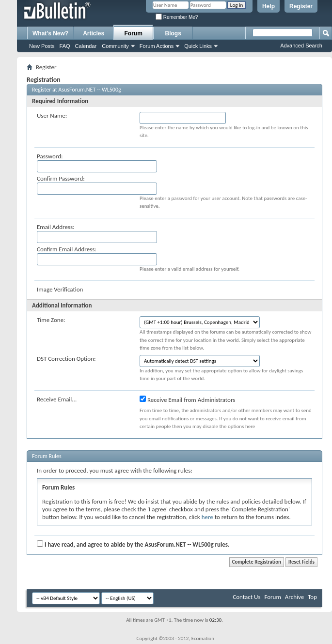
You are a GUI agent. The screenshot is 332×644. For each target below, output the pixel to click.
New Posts (42, 46)
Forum (134, 33)
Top (312, 597)
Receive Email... (57, 399)
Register (301, 6)
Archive (294, 597)
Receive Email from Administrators (187, 399)
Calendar (86, 46)
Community (115, 46)
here (207, 517)
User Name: (52, 115)
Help (269, 6)
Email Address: (56, 227)
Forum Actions (157, 46)
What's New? (50, 33)
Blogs (173, 33)
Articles (94, 33)
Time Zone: (51, 320)
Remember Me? (177, 17)
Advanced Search (301, 46)
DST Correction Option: (66, 359)
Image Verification (60, 289)
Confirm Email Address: (67, 249)
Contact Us (246, 597)
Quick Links (198, 46)
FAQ (65, 46)
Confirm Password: (61, 178)
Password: (50, 156)
